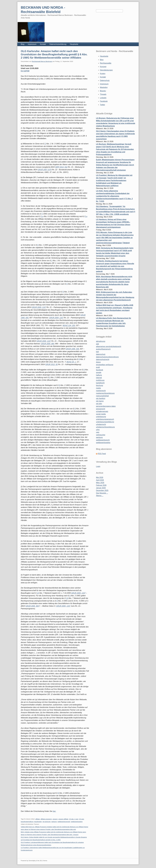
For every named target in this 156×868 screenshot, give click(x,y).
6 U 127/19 (25, 71)
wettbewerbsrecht (103, 440)
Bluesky (103, 91)
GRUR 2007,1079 (45, 170)
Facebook (104, 101)
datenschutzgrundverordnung (107, 357)
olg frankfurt (101, 398)
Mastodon (104, 87)
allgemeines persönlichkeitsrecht (108, 346)
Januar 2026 (101, 488)
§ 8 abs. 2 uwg (74, 819)
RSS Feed (102, 454)
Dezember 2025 (102, 490)
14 (38, 593)
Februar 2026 (101, 485)
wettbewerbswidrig (77, 822)
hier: (54, 811)
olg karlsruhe (46, 822)
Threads (103, 94)
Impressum (32, 44)
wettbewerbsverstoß (64, 822)
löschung (99, 385)
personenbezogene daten (106, 406)
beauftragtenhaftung (27, 822)
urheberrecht (101, 424)
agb (97, 344)
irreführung (100, 380)
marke (98, 388)
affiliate (38, 819)
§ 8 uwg (81, 819)
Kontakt (43, 44)
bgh (97, 352)
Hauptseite (74, 44)
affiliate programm (46, 819)
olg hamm (100, 401)
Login (98, 466)
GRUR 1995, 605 (72, 349)
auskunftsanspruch (103, 349)
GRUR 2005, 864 (48, 344)
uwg (98, 432)
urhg (98, 430)
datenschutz (101, 354)
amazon (55, 819)
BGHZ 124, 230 (69, 325)
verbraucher (101, 435)
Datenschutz (105, 80)
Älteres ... (100, 496)
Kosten (103, 74)
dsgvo (98, 362)
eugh (98, 367)
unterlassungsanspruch (105, 419)
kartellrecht (100, 383)
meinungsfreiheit (102, 396)
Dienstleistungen (106, 70)
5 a (42, 216)
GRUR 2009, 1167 (39, 307)
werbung (54, 822)
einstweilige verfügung (105, 365)
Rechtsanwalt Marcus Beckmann (42, 61)
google (99, 372)
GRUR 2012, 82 (52, 364)
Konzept (103, 67)
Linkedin (103, 98)
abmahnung (101, 341)
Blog (23, 44)
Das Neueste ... (102, 493)
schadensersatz (102, 411)
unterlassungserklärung (105, 422)
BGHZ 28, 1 (71, 362)
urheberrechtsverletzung (105, 427)
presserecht (101, 409)
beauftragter (38, 822)
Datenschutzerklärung (58, 44)
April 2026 (100, 480)
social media (101, 414)
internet (99, 378)
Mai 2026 (100, 477)
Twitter (103, 105)
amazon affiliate (63, 819)
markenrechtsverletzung (105, 393)
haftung (99, 375)
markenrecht (101, 391)
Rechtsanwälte (106, 63)
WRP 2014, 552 (61, 167)
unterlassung (101, 417)
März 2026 (100, 483)
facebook (100, 370)
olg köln (99, 404)
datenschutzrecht (103, 359)
